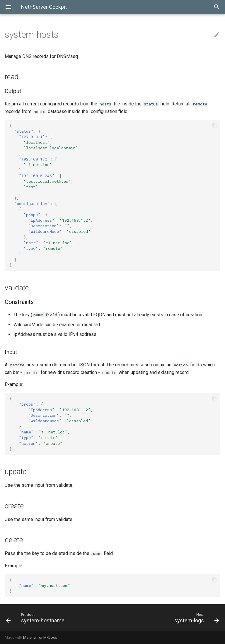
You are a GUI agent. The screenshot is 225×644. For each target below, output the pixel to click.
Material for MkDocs (40, 637)
